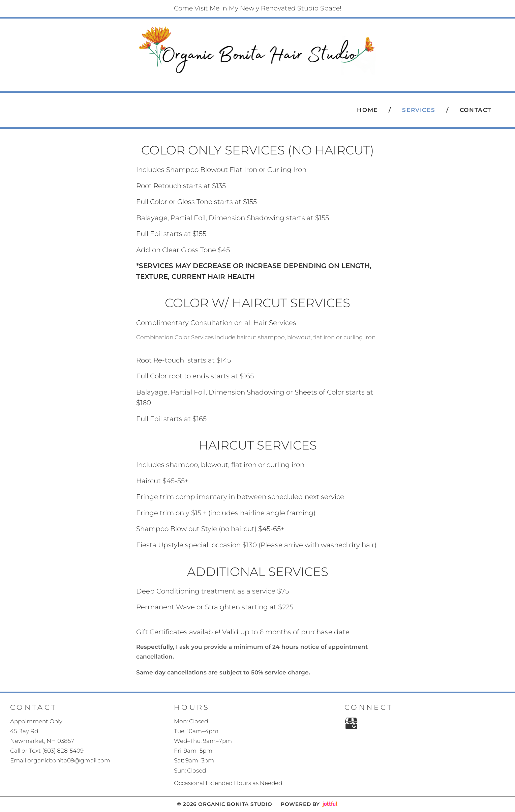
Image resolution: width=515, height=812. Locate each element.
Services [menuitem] (419, 110)
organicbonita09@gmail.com (69, 760)
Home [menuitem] (367, 110)
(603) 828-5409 (263, 81)
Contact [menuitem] (476, 110)
